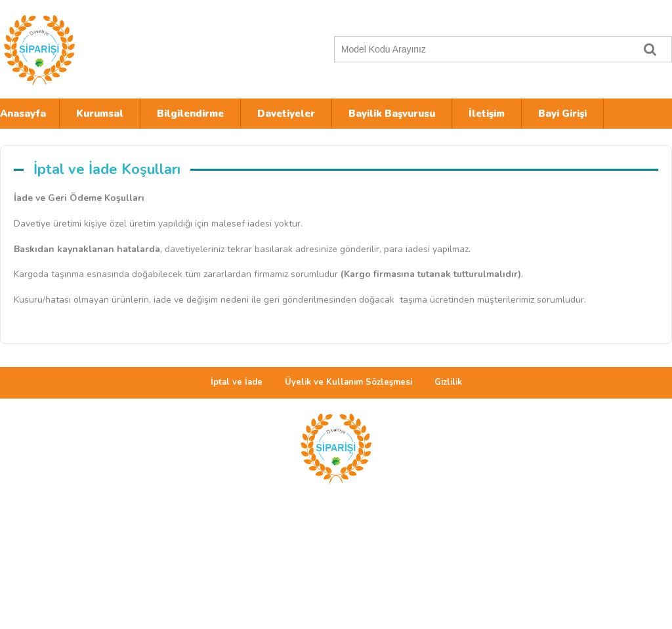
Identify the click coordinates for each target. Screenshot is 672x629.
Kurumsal (100, 114)
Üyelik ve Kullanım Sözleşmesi (348, 382)
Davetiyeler (286, 114)
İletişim (487, 114)
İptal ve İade (237, 382)
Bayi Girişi (562, 114)
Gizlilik (448, 382)
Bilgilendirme (190, 114)
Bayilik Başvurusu (392, 114)
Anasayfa (23, 114)
